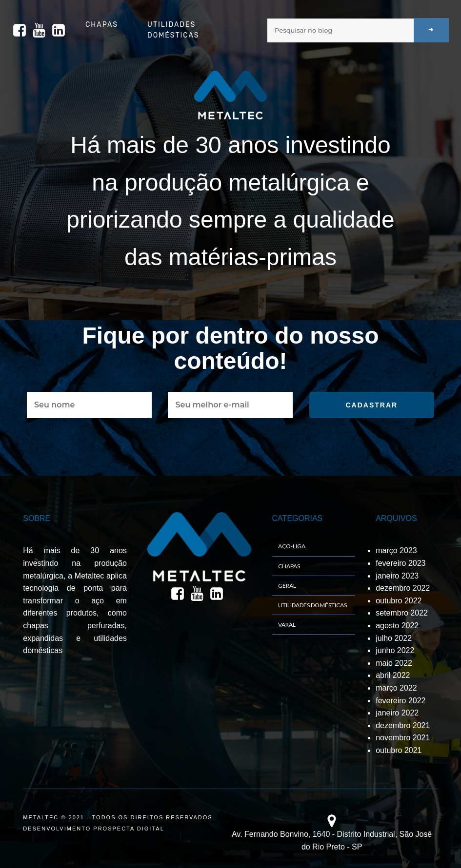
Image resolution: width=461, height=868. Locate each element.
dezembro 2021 (403, 725)
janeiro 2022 (397, 713)
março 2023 (396, 550)
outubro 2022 (399, 601)
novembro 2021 (403, 738)
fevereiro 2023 (401, 563)
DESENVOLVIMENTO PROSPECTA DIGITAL (94, 829)
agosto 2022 (397, 626)
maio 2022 (394, 663)
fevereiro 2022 (401, 701)
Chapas (102, 25)
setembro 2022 (402, 613)
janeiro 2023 (397, 576)
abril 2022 (393, 675)
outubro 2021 (399, 750)
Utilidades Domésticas (173, 30)
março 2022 (396, 688)
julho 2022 (394, 638)
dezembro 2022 (403, 588)
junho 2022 (395, 650)
